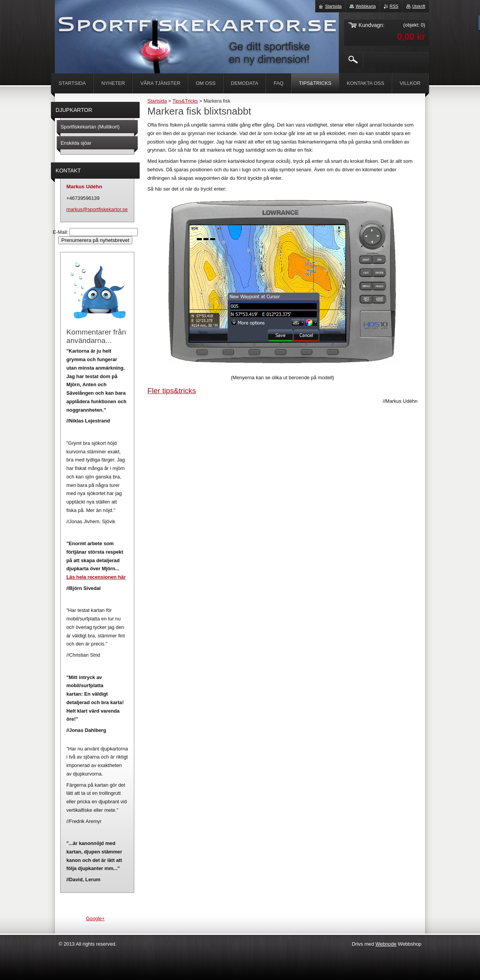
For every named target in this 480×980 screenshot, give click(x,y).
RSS (394, 6)
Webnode (386, 944)
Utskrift (419, 6)
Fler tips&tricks (172, 391)
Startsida (157, 101)
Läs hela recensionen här (96, 577)
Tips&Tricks (185, 101)
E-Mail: (61, 232)
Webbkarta (365, 6)
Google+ (95, 918)
